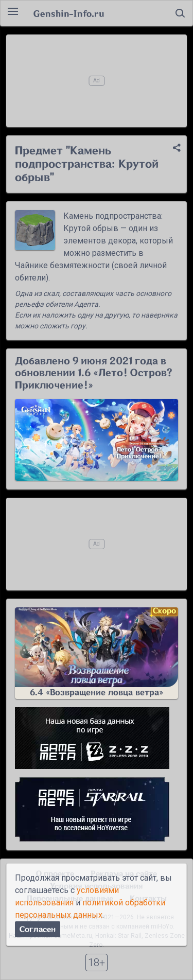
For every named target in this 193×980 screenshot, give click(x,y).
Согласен (38, 929)
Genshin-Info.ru (69, 13)
